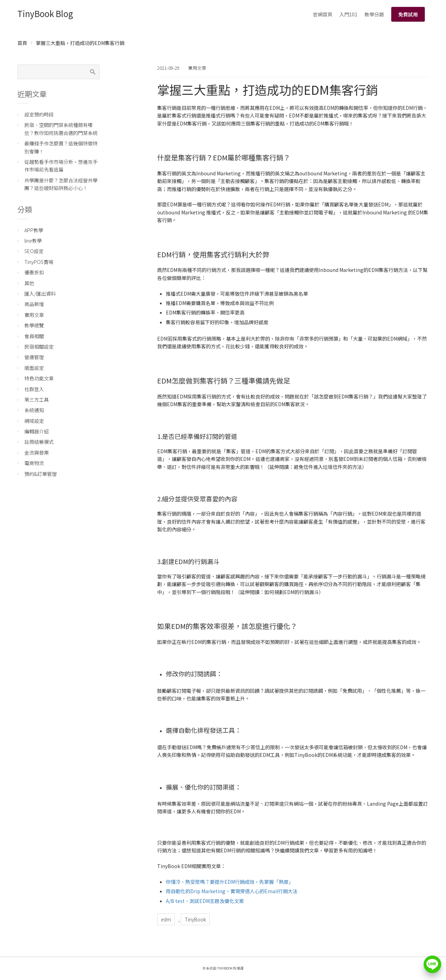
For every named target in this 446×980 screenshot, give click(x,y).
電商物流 (34, 463)
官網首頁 (323, 14)
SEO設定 (34, 251)
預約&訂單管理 (41, 474)
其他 (29, 283)
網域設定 (34, 421)
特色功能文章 (39, 378)
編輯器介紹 (37, 431)
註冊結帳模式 (39, 442)
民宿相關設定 (39, 347)
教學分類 (374, 14)
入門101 (348, 14)
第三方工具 (37, 400)
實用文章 (197, 68)
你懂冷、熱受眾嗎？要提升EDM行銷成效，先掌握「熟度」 (230, 882)
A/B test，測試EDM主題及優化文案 (205, 901)
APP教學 (34, 230)
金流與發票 (37, 453)
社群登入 (34, 389)
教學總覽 (34, 325)
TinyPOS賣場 (39, 262)
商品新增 (34, 304)
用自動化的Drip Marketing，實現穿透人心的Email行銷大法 (232, 891)
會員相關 (34, 336)
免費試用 (408, 14)
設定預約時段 (39, 114)
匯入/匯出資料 (40, 294)
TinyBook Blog (45, 13)
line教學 (33, 241)
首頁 (22, 43)
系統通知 (34, 410)
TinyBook (195, 919)
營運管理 (34, 357)
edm (166, 919)
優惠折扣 (34, 272)
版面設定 (34, 368)
